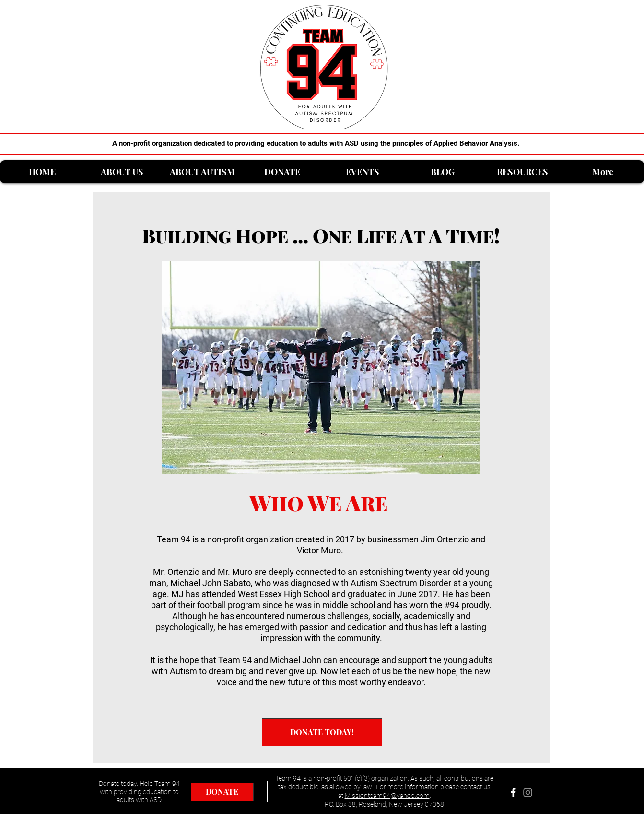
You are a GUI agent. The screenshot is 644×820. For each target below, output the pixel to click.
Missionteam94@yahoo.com (387, 796)
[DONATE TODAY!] (322, 732)
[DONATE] (222, 792)
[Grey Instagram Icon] (528, 792)
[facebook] (513, 792)
